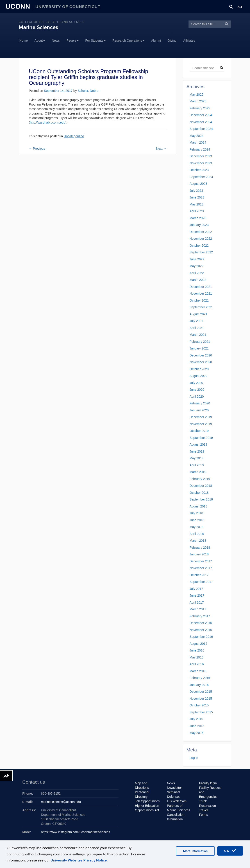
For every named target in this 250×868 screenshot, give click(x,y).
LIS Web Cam (177, 801)
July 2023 (196, 191)
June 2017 (197, 595)
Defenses (174, 797)
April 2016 (197, 664)
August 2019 (199, 444)
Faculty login (208, 783)
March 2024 (198, 142)
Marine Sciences (38, 27)
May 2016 (197, 657)
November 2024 (201, 122)
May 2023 (197, 204)
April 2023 (197, 211)
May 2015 (197, 733)
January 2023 (199, 225)
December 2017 (201, 561)
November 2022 (201, 239)
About (40, 41)
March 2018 (198, 541)
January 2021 (199, 348)
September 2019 (201, 438)
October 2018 (199, 493)
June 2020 (197, 390)
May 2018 (197, 527)
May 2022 (197, 266)
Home (24, 41)
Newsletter (174, 788)
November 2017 (201, 568)
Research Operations (128, 41)
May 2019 (197, 458)
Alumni (156, 41)
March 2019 (198, 472)
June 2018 (197, 520)
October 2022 (199, 246)
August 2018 (199, 506)
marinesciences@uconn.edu (61, 802)
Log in (194, 758)
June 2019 (197, 451)
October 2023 (199, 170)
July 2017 (196, 589)
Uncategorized (74, 136)
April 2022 (197, 273)
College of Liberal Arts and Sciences (52, 22)
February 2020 (200, 403)
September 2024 (201, 129)
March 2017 (198, 609)
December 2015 (201, 692)
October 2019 (199, 431)
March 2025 (198, 101)
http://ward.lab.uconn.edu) (48, 122)
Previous (37, 149)
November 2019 (201, 424)
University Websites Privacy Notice (79, 860)
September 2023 (201, 177)
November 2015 (201, 699)
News (56, 41)
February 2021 (200, 342)
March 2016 (198, 671)
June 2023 (197, 197)
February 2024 (200, 149)
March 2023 (198, 218)
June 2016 (197, 650)
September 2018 (201, 499)
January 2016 (199, 685)
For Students (95, 41)
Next (161, 149)
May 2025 (197, 95)
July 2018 (196, 513)
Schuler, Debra (88, 91)
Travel (203, 810)
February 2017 (200, 616)
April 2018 (197, 534)
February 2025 (200, 108)
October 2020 (199, 369)
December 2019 (201, 417)
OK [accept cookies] (230, 851)
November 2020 (201, 362)
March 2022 (198, 280)
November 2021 (201, 293)
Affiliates (189, 41)
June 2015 (197, 726)
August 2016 (199, 644)
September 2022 (201, 252)
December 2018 (201, 486)
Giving (172, 41)
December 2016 (201, 623)
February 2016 (200, 678)
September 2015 (201, 712)
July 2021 (196, 321)
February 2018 (200, 548)
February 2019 (200, 479)
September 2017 (201, 582)
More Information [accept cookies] (195, 851)
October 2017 (199, 575)
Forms (204, 815)
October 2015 (199, 705)
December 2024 (201, 115)
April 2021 (197, 328)
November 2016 (201, 630)
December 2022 (201, 232)
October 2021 (199, 300)
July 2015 (196, 719)
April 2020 (197, 397)
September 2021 (201, 307)
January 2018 (199, 554)
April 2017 (197, 602)
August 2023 (199, 184)
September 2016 (201, 637)
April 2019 (197, 465)
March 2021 (198, 335)
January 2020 (199, 410)
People (73, 41)
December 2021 (201, 287)
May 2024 (197, 136)
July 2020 (196, 383)
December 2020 (201, 355)
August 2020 (199, 376)
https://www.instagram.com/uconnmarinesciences (76, 832)
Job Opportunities (147, 801)
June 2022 (197, 259)
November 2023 (201, 163)
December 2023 (201, 156)
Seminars (174, 792)
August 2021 (199, 314)
